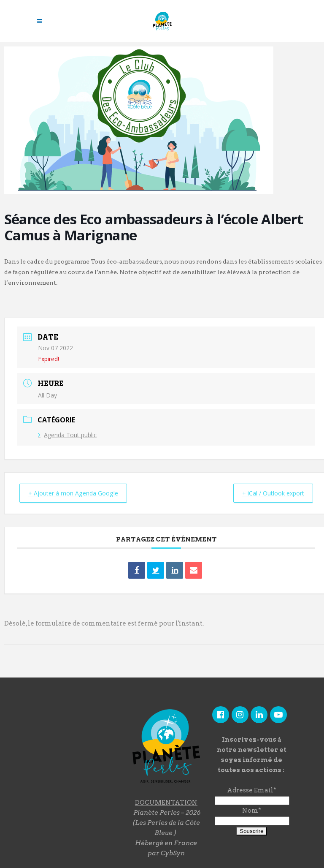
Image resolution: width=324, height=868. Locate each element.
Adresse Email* (252, 790)
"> (74, 752)
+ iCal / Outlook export (268, 493)
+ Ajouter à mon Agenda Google (78, 493)
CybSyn (173, 853)
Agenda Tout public (67, 435)
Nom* (252, 810)
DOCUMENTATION (166, 802)
